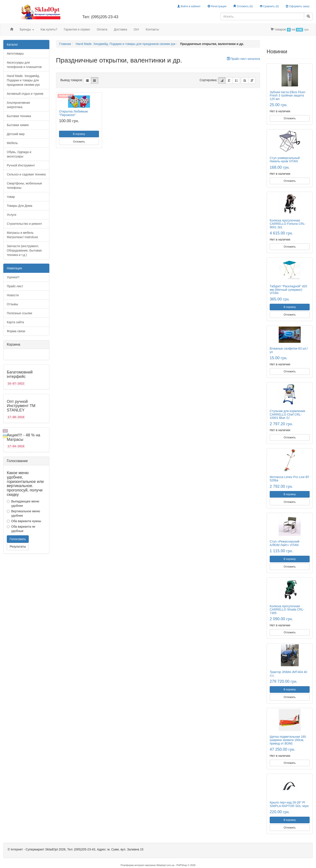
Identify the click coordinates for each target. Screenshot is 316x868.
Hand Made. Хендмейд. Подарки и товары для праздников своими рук (23, 80)
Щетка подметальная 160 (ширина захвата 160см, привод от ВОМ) (288, 740)
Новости (13, 295)
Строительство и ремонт (24, 224)
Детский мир (16, 134)
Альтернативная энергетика (18, 105)
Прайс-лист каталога (243, 59)
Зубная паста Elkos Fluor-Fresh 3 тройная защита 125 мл (288, 96)
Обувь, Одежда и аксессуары (19, 154)
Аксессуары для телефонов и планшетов (24, 65)
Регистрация (217, 6)
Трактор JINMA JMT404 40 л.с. (288, 674)
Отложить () (243, 6)
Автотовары (15, 54)
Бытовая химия (18, 125)
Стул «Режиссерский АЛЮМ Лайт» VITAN (285, 543)
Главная (65, 44)
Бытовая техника (19, 116)
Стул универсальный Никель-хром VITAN (285, 160)
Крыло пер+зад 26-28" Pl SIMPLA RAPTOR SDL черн (289, 804)
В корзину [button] (79, 134)
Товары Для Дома (20, 206)
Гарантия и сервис (77, 29)
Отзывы (12, 304)
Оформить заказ (298, 6)
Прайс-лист (15, 286)
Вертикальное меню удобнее (23, 513)
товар (11, 197)
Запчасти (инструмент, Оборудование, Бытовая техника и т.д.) (24, 250)
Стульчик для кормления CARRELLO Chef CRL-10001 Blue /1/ (287, 414)
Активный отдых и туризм (25, 94)
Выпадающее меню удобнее (23, 504)
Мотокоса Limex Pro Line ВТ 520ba (289, 479)
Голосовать (18, 539)
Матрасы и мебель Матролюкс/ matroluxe (22, 235)
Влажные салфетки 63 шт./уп (289, 350)
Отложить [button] (79, 142)
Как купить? (49, 29)
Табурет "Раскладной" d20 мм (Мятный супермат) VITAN (288, 290)
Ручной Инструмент (21, 165)
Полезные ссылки (19, 313)
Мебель (12, 143)
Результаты (18, 547)
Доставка (120, 29)
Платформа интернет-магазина (138, 865)
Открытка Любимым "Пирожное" (73, 113)
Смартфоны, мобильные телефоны (24, 186)
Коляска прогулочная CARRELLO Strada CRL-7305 (287, 610)
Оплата (102, 29)
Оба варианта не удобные (21, 529)
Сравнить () (269, 6)
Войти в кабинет (189, 6)
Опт (136, 29)
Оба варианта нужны (24, 521)
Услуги (12, 215)
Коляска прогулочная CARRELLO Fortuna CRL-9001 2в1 (288, 224)
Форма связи (16, 331)
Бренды (27, 29)
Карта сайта (15, 322)
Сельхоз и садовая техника (26, 174)
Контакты (152, 29)
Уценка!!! (13, 277)
